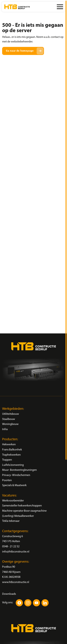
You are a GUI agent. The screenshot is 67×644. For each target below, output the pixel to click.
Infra (5, 429)
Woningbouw (10, 424)
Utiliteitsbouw (11, 414)
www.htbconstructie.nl (16, 582)
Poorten (7, 480)
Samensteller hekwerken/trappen (22, 506)
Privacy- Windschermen (16, 475)
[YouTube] (36, 603)
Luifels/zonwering (13, 465)
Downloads (9, 594)
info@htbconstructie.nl (16, 552)
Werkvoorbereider (13, 501)
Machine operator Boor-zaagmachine (24, 511)
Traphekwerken (11, 455)
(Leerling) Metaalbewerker (18, 516)
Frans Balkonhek (12, 450)
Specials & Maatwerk (14, 485)
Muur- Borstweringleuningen (19, 470)
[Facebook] (19, 603)
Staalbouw (9, 419)
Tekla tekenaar (11, 521)
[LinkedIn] (45, 603)
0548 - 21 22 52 (11, 547)
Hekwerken (9, 445)
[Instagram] (28, 603)
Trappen (7, 460)
